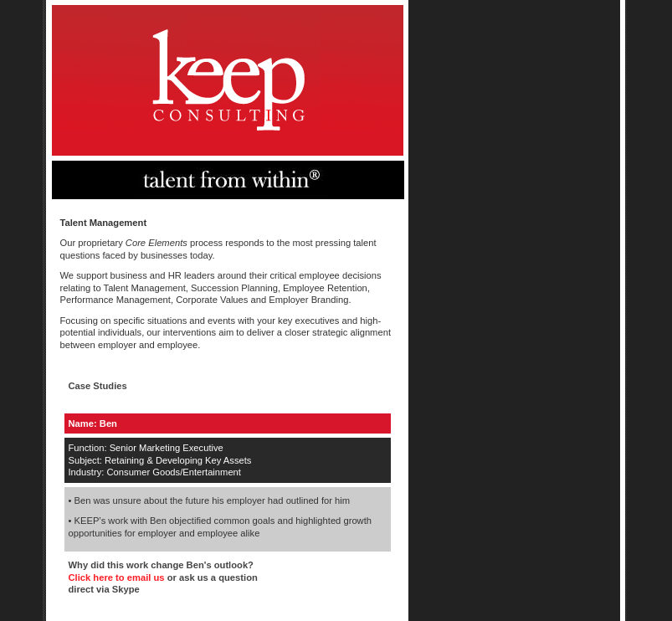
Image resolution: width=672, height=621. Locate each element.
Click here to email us (118, 577)
